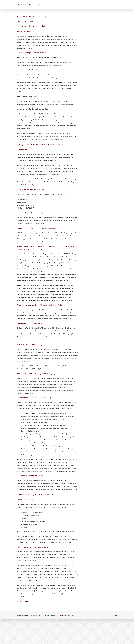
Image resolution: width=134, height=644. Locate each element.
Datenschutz (67, 615)
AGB (73, 615)
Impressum (60, 615)
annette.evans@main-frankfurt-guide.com (36, 213)
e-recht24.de (26, 602)
